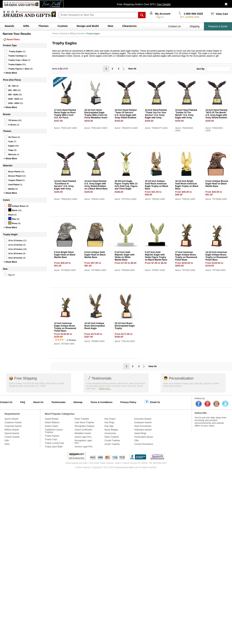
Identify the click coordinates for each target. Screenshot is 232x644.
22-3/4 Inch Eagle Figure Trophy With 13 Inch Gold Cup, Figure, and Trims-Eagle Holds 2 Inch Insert (126, 186)
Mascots (10, 154)
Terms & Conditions (101, 402)
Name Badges (111, 430)
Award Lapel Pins (83, 437)
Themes (43, 26)
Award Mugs (140, 433)
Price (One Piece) (12, 80)
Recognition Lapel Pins (83, 442)
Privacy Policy (128, 402)
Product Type (10, 45)
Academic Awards (13, 422)
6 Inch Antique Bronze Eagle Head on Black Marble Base (217, 184)
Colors (6, 200)
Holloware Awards (143, 430)
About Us (38, 402)
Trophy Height (10, 235)
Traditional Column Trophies (54, 431)
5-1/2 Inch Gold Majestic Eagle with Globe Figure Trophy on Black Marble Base (156, 256)
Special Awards (12, 433)
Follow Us (200, 398)
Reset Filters (12, 40)
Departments (12, 414)
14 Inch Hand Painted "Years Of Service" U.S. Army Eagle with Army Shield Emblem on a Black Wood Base (126, 115)
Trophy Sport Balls (54, 447)
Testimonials (99, 378)
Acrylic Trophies (112, 444)
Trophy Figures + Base (17, 68)
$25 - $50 (10, 90)
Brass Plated (12, 171)
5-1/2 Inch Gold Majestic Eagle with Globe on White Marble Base (125, 256)
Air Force (11, 137)
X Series (10, 124)
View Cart (219, 14)
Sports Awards (11, 419)
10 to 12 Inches (13, 240)
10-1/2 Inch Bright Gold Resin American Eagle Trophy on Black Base (187, 185)
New (110, 26)
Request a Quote (218, 26)
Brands (7, 114)
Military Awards (77, 34)
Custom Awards (12, 437)
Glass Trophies (112, 437)
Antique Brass (15, 205)
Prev (124, 69)
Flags (9, 150)
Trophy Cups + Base (16, 60)
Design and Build (88, 26)
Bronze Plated (13, 175)
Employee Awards (143, 422)
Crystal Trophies (112, 441)
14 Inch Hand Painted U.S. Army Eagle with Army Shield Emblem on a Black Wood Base (96, 185)
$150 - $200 (12, 103)
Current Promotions (144, 444)
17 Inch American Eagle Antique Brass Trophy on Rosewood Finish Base (186, 256)
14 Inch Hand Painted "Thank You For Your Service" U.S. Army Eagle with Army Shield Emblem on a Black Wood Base (156, 116)
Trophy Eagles (13, 51)
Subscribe (201, 413)
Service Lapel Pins (84, 447)
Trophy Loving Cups (54, 443)
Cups (9, 141)
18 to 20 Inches (13, 257)
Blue (10, 218)
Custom (63, 26)
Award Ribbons (52, 422)
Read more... (105, 389)
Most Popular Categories (60, 414)
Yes (8, 274)
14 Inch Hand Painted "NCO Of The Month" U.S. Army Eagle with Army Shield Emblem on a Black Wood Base (217, 115)
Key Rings (110, 422)
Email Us (152, 401)
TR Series (11, 120)
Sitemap (78, 402)
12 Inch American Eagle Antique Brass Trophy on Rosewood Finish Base (65, 327)
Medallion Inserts (83, 433)
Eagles (9, 145)
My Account (160, 14)
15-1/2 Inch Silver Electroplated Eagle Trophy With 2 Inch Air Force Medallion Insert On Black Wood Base (96, 115)
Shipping (195, 26)
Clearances (129, 26)
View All (132, 69)
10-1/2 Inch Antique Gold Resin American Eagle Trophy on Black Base (156, 185)
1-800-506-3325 (191, 14)
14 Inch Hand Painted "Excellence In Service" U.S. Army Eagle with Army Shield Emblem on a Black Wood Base (65, 187)
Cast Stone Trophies (85, 422)
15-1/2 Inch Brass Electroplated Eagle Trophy (125, 326)
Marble (9, 188)
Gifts (26, 26)
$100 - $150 (12, 98)
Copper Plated (13, 180)
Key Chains (110, 419)
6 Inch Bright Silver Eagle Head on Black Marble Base (65, 255)
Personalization (178, 378)
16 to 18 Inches (13, 253)
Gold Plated (12, 184)
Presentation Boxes (144, 437)
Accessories (110, 433)
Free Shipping (23, 378)
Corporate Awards (13, 426)
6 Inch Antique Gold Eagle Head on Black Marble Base (95, 255)
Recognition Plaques (85, 426)
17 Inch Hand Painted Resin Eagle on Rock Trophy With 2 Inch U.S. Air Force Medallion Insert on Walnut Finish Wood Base (65, 118)
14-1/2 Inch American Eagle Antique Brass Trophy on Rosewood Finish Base (216, 256)
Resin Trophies (82, 419)
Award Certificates (83, 430)
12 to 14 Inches (13, 244)
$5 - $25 (10, 85)
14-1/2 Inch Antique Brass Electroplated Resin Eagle (95, 326)
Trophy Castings (14, 55)
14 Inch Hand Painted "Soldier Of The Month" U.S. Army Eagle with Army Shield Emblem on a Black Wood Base (186, 116)
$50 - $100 (11, 94)
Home (55, 34)
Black (11, 210)
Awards (9, 26)
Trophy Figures (52, 436)
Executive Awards (143, 419)
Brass (11, 223)
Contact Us (174, 26)
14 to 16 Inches (13, 249)
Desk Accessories (143, 426)
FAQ (23, 402)
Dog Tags (109, 426)
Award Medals (52, 419)
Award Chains (51, 426)
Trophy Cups (51, 439)
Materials (8, 166)
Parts (7, 444)
